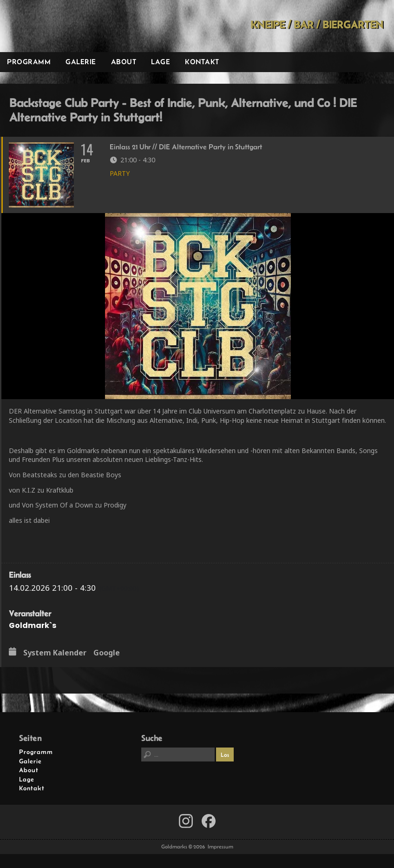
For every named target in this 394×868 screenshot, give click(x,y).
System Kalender (55, 653)
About (124, 62)
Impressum (220, 847)
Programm (29, 62)
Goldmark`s (33, 625)
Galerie (81, 62)
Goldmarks (66, 26)
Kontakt (202, 62)
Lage (161, 62)
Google (107, 653)
